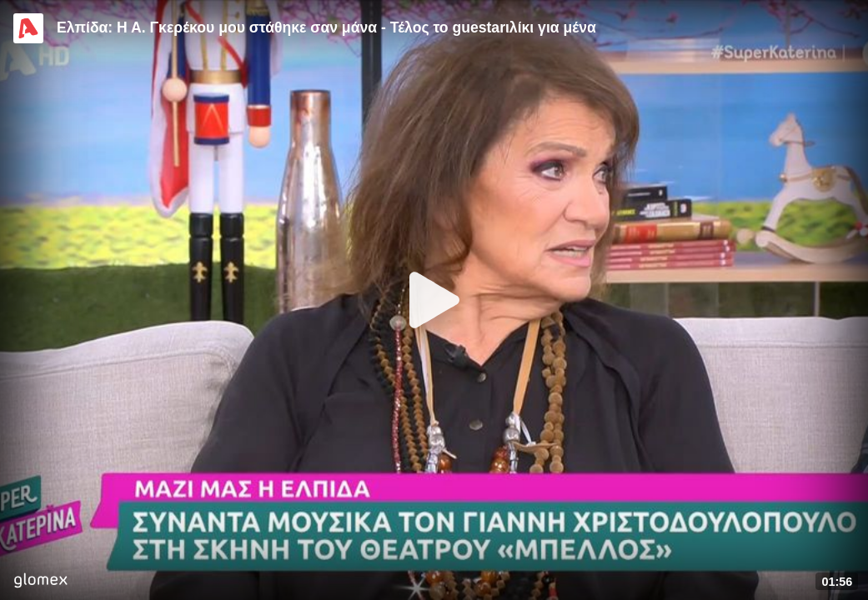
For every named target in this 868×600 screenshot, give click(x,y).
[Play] (434, 300)
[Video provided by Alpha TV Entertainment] (28, 28)
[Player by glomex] (40, 582)
